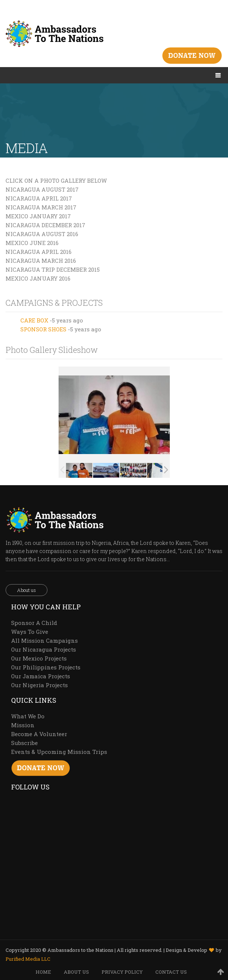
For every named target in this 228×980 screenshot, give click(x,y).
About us (27, 590)
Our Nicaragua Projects (44, 649)
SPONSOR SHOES (43, 329)
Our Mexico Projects (39, 658)
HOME (43, 972)
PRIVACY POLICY (122, 972)
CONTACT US (171, 972)
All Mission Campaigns (44, 640)
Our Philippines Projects (46, 667)
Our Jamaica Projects (41, 676)
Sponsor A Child (34, 623)
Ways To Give (30, 632)
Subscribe (24, 743)
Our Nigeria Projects (39, 685)
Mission (23, 725)
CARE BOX (34, 320)
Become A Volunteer (39, 734)
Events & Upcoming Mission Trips (59, 752)
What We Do (28, 716)
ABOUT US (76, 972)
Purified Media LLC (28, 959)
